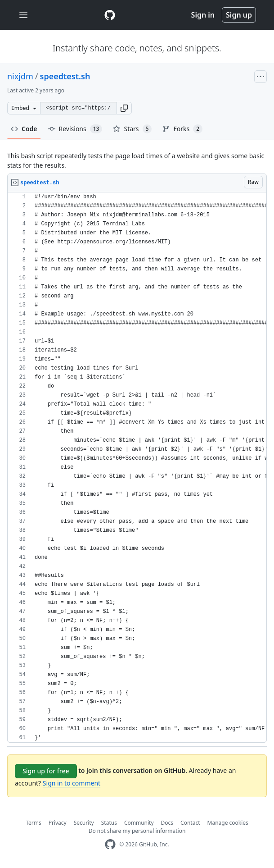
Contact (190, 823)
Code (24, 129)
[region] (137, 468)
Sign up (239, 15)
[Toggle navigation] (23, 15)
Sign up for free (46, 771)
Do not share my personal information (137, 831)
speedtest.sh (65, 76)
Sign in (203, 15)
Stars (132, 129)
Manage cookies (228, 823)
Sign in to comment (72, 783)
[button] (124, 108)
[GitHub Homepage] (110, 844)
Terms (34, 823)
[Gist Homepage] (110, 15)
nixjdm (20, 76)
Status (109, 823)
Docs (167, 823)
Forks (182, 129)
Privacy (58, 823)
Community (139, 823)
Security (84, 823)
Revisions (75, 129)
